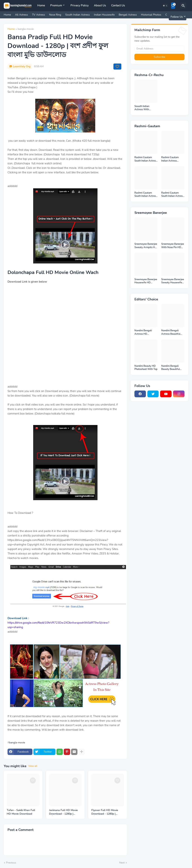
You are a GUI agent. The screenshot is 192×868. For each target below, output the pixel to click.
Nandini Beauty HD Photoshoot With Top (146, 368)
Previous (11, 863)
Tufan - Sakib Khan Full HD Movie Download (21, 812)
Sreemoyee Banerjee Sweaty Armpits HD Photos (146, 246)
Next (122, 863)
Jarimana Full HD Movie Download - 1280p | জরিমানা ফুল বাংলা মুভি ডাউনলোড (63, 812)
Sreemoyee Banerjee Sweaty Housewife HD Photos (173, 281)
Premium (56, 5)
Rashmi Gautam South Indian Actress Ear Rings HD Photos (173, 195)
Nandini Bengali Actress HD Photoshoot (143, 332)
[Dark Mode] (165, 6)
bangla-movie (26, 29)
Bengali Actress (128, 15)
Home (41, 5)
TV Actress (39, 15)
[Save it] (117, 67)
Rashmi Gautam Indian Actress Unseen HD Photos (172, 159)
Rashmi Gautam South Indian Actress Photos (146, 195)
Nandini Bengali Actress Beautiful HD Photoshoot (171, 332)
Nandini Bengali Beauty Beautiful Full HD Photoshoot (172, 368)
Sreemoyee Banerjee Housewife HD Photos (146, 281)
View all (33, 766)
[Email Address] (159, 49)
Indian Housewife (104, 15)
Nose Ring (55, 15)
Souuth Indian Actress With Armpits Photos (143, 108)
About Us (100, 5)
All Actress (21, 15)
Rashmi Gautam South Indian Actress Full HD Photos (146, 159)
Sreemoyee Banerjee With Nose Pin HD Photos (173, 246)
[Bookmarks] (173, 6)
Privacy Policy (80, 5)
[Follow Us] (178, 17)
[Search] (183, 6)
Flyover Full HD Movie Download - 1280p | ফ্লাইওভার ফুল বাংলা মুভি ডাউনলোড (105, 812)
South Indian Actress (78, 15)
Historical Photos (151, 15)
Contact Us (118, 5)
